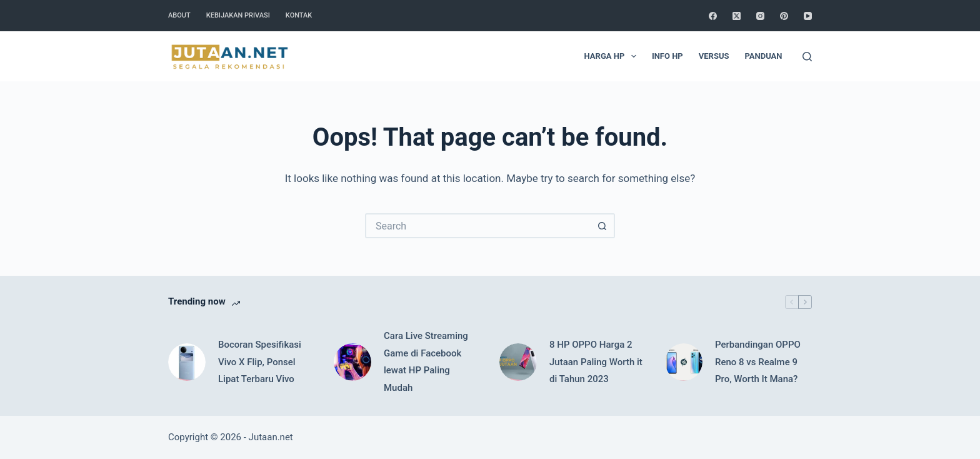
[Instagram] (760, 16)
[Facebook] (713, 16)
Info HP (667, 56)
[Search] (807, 57)
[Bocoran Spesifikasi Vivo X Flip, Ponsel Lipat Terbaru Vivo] (187, 362)
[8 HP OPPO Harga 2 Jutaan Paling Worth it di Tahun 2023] (518, 362)
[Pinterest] (784, 16)
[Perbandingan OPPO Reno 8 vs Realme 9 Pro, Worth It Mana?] (684, 362)
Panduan (763, 56)
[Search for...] (477, 226)
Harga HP (613, 56)
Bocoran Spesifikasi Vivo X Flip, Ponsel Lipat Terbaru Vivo (260, 362)
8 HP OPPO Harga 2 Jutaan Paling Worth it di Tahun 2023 (596, 362)
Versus (714, 56)
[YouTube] (808, 16)
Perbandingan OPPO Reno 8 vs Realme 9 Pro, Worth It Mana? (758, 362)
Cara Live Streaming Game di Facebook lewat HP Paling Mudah (426, 362)
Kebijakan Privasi (238, 15)
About (179, 15)
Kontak (299, 15)
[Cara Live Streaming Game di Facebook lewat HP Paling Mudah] (352, 362)
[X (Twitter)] (737, 16)
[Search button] (602, 226)
